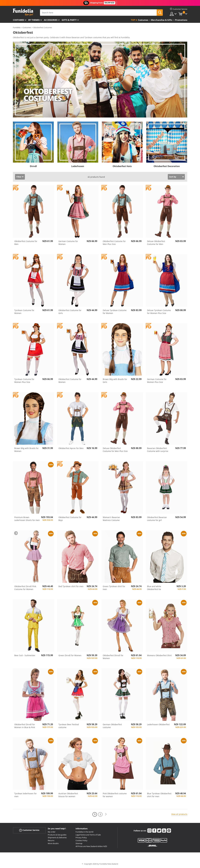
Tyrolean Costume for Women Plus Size (24, 381)
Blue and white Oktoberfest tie (154, 588)
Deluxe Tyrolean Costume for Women (115, 312)
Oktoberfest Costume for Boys (70, 519)
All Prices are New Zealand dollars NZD (91, 846)
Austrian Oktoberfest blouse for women (68, 795)
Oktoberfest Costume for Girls (70, 312)
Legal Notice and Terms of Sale (88, 835)
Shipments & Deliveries (57, 838)
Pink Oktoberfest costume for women (115, 795)
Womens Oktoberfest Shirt (159, 655)
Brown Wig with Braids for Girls (115, 381)
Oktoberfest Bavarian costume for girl (157, 519)
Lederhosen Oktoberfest (158, 724)
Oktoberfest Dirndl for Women (113, 657)
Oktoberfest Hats (122, 166)
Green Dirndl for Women (70, 655)
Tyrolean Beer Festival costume (69, 726)
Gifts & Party (69, 20)
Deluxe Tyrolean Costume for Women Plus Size (159, 312)
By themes (34, 20)
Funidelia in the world (84, 832)
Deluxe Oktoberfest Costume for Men (156, 243)
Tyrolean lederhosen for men (25, 795)
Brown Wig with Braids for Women (26, 450)
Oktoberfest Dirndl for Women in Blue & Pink (25, 726)
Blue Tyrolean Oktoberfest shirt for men (159, 795)
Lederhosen (78, 166)
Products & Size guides (57, 835)
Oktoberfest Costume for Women (70, 381)
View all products (179, 814)
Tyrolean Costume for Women (24, 312)
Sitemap (79, 843)
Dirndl (33, 166)
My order (52, 832)
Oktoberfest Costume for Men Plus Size (114, 243)
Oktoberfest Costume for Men (26, 243)
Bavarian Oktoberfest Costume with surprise (158, 450)
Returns (51, 840)
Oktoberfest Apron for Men (71, 448)
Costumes (18, 20)
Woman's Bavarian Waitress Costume (111, 519)
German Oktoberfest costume (112, 726)
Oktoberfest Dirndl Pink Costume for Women (25, 588)
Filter (19, 177)
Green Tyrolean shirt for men (114, 588)
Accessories (51, 20)
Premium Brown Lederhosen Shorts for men (27, 519)
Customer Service (29, 830)
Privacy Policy (81, 838)
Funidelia (17, 27)
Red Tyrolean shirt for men (71, 586)
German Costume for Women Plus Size (157, 381)
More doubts (53, 843)
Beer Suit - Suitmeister (25, 655)
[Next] (106, 814)
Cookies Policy (81, 840)
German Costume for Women (68, 243)
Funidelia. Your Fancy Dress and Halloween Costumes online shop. (23, 12)
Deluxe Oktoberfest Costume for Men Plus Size (115, 450)
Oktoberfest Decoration (167, 166)
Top (133, 20)
